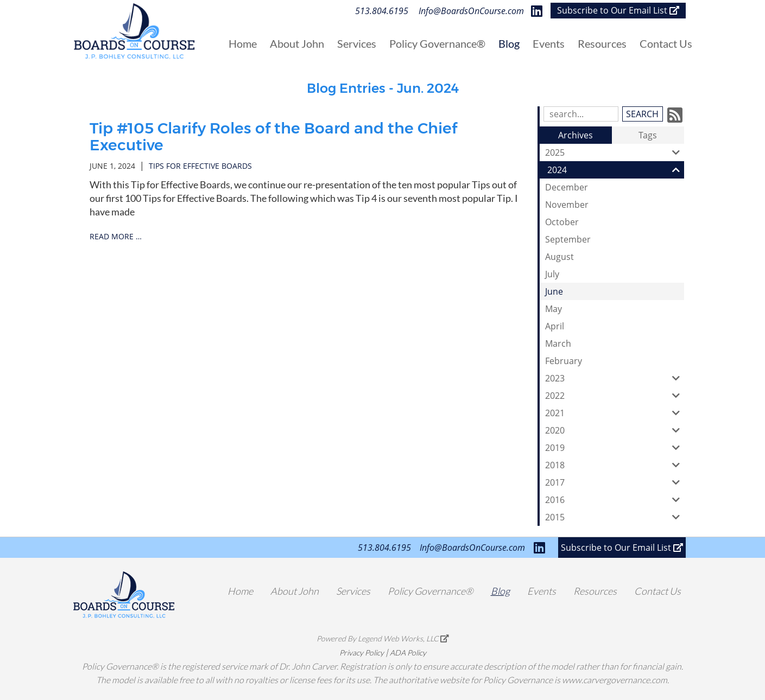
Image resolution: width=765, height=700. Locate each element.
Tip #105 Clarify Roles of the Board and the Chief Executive (273, 136)
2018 (615, 465)
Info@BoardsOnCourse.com (471, 11)
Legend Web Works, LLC (403, 638)
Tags (648, 135)
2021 (615, 413)
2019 (615, 448)
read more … (116, 236)
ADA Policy (408, 653)
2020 (615, 430)
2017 (615, 482)
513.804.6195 (382, 11)
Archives (576, 135)
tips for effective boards (200, 166)
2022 (615, 396)
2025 (615, 152)
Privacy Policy (362, 653)
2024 (616, 170)
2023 (615, 378)
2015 (615, 517)
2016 (615, 500)
